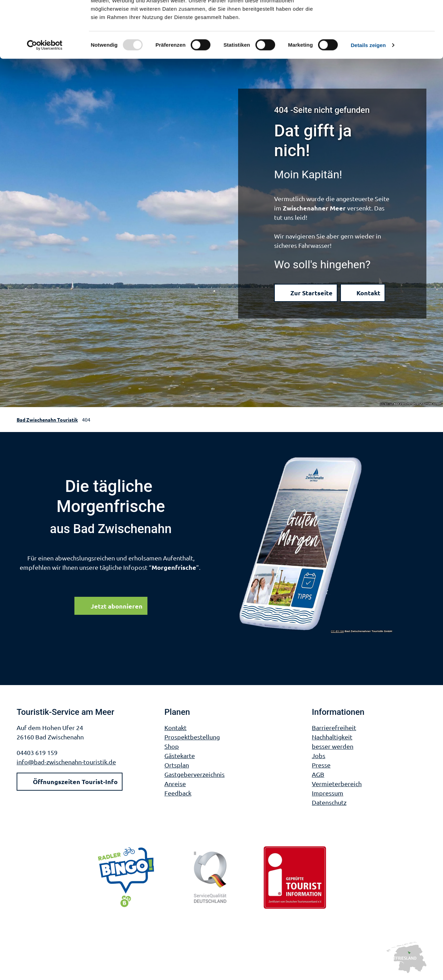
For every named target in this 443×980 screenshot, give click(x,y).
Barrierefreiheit (334, 727)
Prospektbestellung (192, 737)
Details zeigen (368, 95)
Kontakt (175, 727)
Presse (321, 765)
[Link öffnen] (316, 544)
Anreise (175, 784)
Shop (172, 746)
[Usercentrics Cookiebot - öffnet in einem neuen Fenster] (45, 95)
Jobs (319, 756)
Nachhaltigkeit (332, 737)
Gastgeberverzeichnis (195, 774)
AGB (318, 774)
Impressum (328, 793)
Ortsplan (177, 765)
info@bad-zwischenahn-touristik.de (66, 762)
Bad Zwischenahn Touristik (47, 420)
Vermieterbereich (337, 784)
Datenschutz (329, 802)
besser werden (333, 746)
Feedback (178, 793)
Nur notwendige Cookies (385, 38)
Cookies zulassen (385, 17)
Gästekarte (180, 756)
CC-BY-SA (387, 404)
